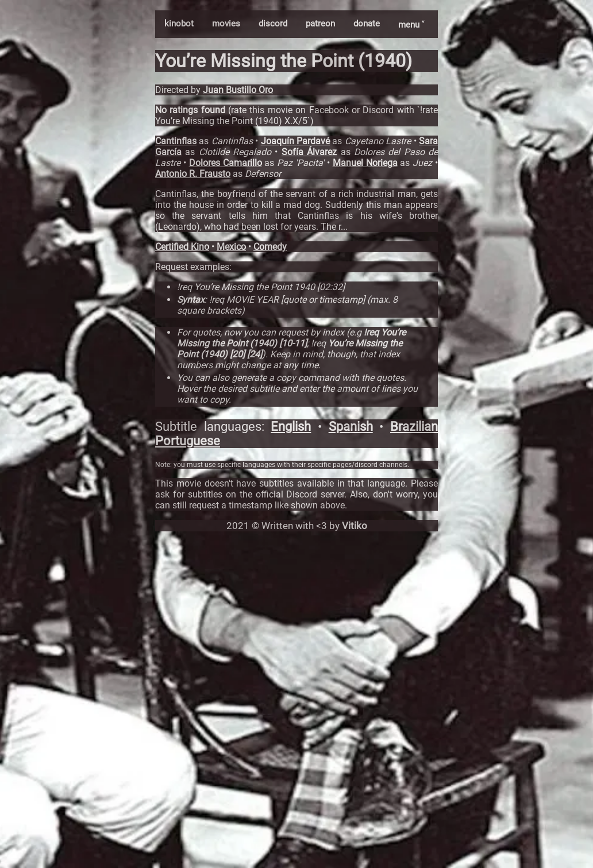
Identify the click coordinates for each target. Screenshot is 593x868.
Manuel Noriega (365, 163)
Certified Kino (182, 247)
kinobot (179, 24)
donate (367, 24)
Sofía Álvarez (309, 152)
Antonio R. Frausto (193, 174)
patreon (320, 24)
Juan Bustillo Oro (238, 90)
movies (226, 24)
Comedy (270, 247)
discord (273, 24)
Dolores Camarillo (226, 163)
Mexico (231, 247)
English (291, 427)
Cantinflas (176, 141)
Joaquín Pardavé (295, 141)
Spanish (351, 427)
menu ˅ (411, 25)
